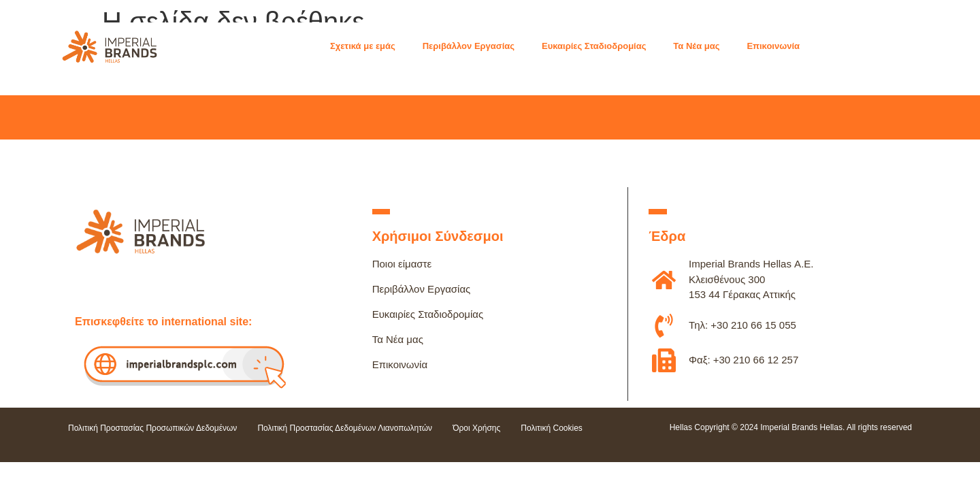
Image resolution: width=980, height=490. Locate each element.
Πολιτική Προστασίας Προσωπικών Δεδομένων (152, 428)
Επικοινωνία (400, 364)
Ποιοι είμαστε (402, 264)
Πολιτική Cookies (552, 428)
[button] (370, 46)
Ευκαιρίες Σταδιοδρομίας (428, 314)
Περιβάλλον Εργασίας (422, 289)
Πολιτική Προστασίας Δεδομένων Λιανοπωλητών (345, 428)
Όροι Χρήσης (476, 428)
